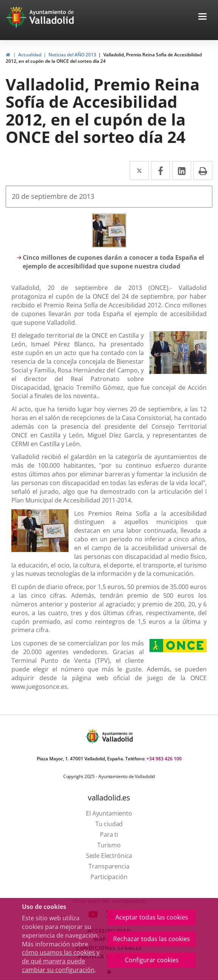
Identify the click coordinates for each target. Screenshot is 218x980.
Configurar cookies (152, 960)
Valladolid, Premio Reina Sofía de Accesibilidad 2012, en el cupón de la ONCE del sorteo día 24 (104, 58)
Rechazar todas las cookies (152, 939)
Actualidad (30, 55)
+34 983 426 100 (164, 759)
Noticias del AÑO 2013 (72, 55)
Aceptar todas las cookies (152, 917)
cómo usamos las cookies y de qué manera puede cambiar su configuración (61, 961)
